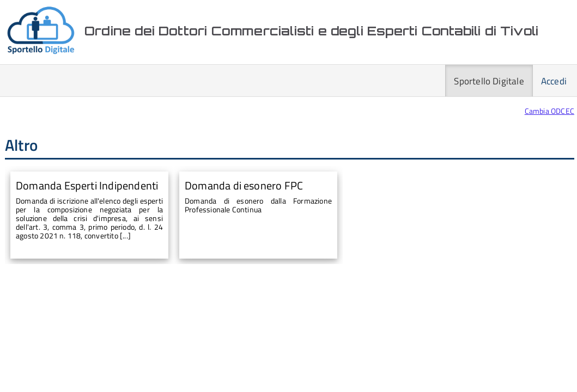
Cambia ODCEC (549, 111)
